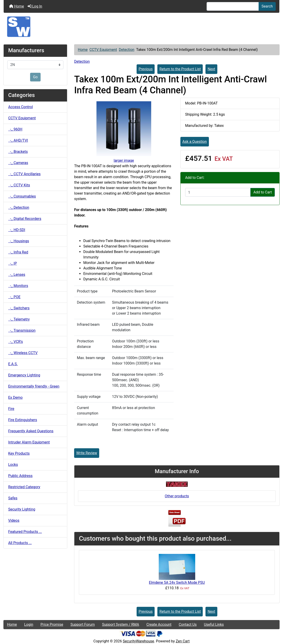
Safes (13, 498)
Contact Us (188, 624)
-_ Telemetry (19, 319)
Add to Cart (263, 192)
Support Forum (83, 624)
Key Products (19, 453)
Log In (35, 6)
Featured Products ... (25, 532)
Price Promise (52, 624)
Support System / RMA (120, 624)
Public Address (20, 476)
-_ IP (13, 263)
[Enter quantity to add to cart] (218, 192)
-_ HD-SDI (17, 230)
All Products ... (20, 543)
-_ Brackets (18, 152)
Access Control (21, 107)
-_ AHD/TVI (18, 140)
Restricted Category (24, 487)
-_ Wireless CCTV (23, 353)
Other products (177, 496)
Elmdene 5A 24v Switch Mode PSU (177, 583)
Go (35, 77)
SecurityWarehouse (138, 641)
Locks (13, 465)
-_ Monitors (18, 286)
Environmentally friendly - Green (34, 386)
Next (211, 69)
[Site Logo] (141, 27)
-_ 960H (15, 129)
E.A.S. (13, 364)
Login (29, 624)
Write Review (87, 453)
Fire (11, 409)
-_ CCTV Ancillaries (24, 174)
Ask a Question (195, 142)
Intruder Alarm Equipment (29, 442)
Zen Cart (183, 641)
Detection (127, 50)
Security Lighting (22, 509)
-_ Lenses (17, 275)
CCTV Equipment (103, 50)
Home (17, 6)
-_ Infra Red (18, 252)
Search (267, 6)
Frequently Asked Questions (31, 431)
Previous (146, 69)
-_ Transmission (22, 330)
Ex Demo (15, 398)
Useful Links (214, 624)
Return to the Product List (180, 69)
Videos (14, 520)
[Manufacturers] (35, 65)
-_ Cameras (18, 163)
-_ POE (14, 297)
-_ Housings (19, 241)
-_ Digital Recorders (25, 219)
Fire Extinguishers (23, 420)
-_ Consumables (22, 196)
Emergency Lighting (24, 375)
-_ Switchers (19, 308)
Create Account (159, 624)
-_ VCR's (16, 342)
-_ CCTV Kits (19, 185)
